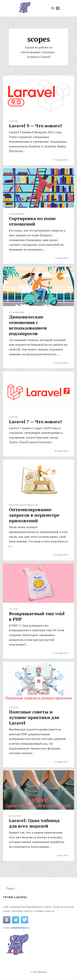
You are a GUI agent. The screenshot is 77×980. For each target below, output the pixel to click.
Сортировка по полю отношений (32, 221)
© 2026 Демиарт (38, 972)
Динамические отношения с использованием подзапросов (28, 325)
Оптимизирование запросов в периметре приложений (34, 515)
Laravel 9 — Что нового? (36, 126)
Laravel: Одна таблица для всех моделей (34, 823)
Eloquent (15, 816)
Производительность (23, 505)
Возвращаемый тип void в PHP (37, 616)
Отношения (17, 214)
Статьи (14, 121)
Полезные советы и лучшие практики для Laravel (34, 717)
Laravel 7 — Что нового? (36, 422)
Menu (58, 8)
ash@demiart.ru (20, 928)
